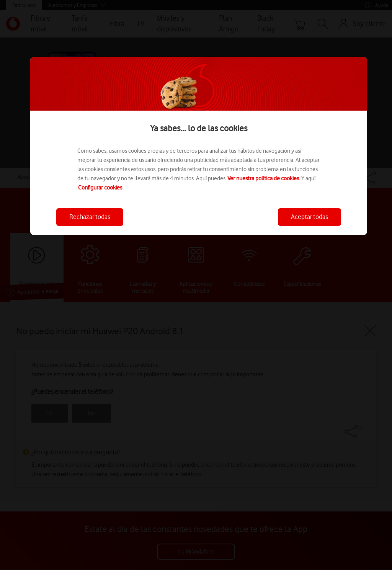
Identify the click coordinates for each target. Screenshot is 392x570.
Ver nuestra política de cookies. (264, 178)
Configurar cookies (100, 188)
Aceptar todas (310, 217)
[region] (199, 146)
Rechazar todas (90, 217)
